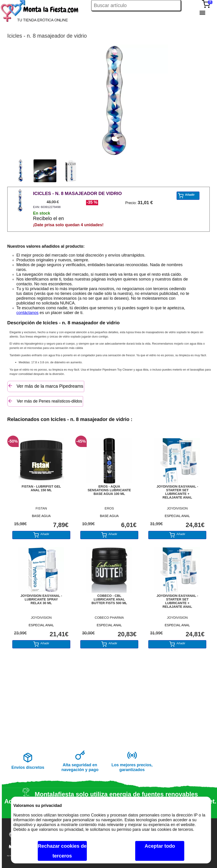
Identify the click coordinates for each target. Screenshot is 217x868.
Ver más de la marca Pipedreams (45, 386)
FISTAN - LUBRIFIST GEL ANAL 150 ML (41, 488)
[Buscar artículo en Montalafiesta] (136, 5)
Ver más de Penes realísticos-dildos (45, 401)
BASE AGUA (41, 516)
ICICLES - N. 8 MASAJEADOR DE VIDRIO (77, 193)
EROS (109, 508)
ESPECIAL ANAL (177, 516)
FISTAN (41, 508)
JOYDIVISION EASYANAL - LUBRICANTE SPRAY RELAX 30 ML (41, 599)
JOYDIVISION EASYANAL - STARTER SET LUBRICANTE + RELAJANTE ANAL (177, 492)
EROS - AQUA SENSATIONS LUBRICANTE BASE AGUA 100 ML (109, 490)
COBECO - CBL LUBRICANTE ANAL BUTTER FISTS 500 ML (109, 599)
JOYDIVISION (177, 508)
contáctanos (27, 313)
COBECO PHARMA (109, 618)
